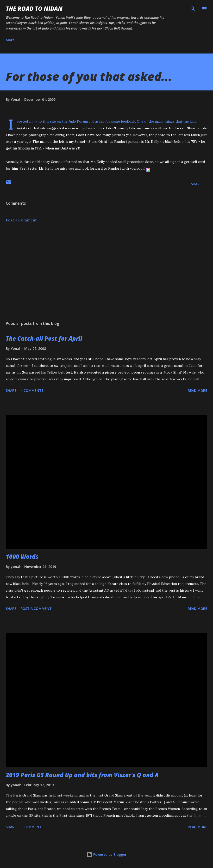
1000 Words (22, 556)
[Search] (193, 9)
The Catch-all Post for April (44, 338)
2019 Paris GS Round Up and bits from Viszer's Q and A (82, 775)
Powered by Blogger (106, 854)
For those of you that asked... (89, 76)
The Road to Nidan (34, 9)
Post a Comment (21, 220)
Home (11, 40)
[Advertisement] (106, 272)
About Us (36, 40)
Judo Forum (78, 121)
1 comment (31, 827)
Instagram (65, 40)
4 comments (32, 390)
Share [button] (196, 184)
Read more (197, 390)
